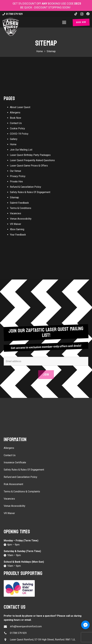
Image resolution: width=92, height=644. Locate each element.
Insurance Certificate (15, 462)
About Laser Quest (20, 107)
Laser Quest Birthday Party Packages (30, 155)
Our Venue (16, 171)
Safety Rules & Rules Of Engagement (30, 192)
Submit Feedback (19, 203)
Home (13, 144)
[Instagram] (82, 14)
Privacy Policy (18, 176)
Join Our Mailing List (21, 150)
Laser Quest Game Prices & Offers (29, 166)
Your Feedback (18, 235)
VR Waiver (16, 224)
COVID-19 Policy (19, 134)
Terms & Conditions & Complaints (22, 492)
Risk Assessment (13, 484)
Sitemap (14, 197)
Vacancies (16, 213)
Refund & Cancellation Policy (26, 187)
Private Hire (16, 182)
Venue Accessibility (21, 219)
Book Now (16, 118)
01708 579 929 (18, 633)
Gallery (14, 139)
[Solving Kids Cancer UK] (46, 588)
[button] (65, 22)
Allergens (15, 113)
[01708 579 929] (7, 633)
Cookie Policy (17, 128)
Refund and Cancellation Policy (20, 477)
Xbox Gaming (17, 229)
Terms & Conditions (21, 208)
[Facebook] (88, 14)
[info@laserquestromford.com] (7, 627)
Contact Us (16, 123)
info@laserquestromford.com (26, 626)
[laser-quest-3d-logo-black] (11, 27)
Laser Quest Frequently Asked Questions (32, 160)
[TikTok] (76, 14)
